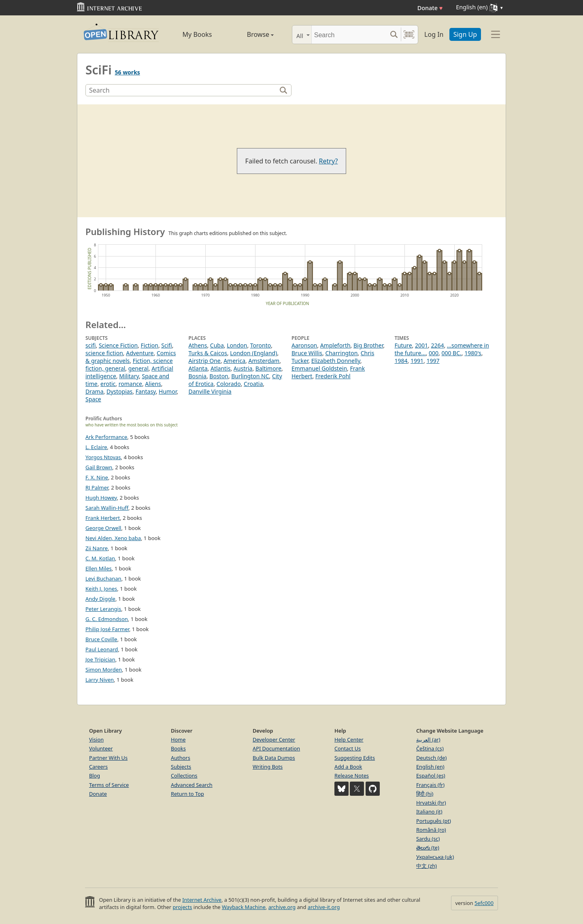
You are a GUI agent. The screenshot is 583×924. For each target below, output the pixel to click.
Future (403, 345)
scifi (90, 345)
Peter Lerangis (103, 609)
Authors (181, 758)
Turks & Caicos (208, 353)
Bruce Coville (101, 639)
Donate (430, 8)
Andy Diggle (100, 599)
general (138, 368)
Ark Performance (106, 437)
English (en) (430, 767)
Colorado (229, 384)
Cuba (217, 345)
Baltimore (268, 368)
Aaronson (304, 345)
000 (434, 353)
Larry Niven (100, 680)
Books (178, 748)
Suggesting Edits (355, 758)
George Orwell (103, 528)
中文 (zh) (427, 866)
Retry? (329, 161)
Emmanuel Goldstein (319, 368)
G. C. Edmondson (107, 619)
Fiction (150, 345)
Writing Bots (268, 767)
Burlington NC (250, 376)
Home (178, 740)
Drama (95, 391)
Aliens (153, 384)
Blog (95, 776)
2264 (437, 345)
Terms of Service (109, 785)
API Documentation (276, 748)
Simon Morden (104, 670)
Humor (168, 391)
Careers (98, 767)
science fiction (104, 353)
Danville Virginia (210, 391)
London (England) (253, 353)
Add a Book (348, 767)
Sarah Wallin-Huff (107, 508)
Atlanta (198, 368)
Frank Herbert (103, 518)
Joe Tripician (100, 659)
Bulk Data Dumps (274, 758)
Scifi (166, 345)
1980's (473, 353)
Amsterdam (264, 361)
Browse (251, 34)
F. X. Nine (97, 477)
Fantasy (146, 391)
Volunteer (101, 748)
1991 (417, 361)
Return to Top (187, 794)
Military (129, 376)
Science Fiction (118, 345)
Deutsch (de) (431, 758)
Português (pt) (434, 821)
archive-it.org (324, 907)
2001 (421, 345)
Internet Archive (202, 900)
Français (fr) (430, 785)
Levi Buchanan (103, 579)
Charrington (341, 353)
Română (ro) (431, 830)
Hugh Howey (101, 498)
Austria (243, 368)
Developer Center (274, 740)
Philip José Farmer (107, 629)
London (237, 345)
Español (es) (431, 776)
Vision (96, 740)
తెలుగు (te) (428, 848)
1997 (433, 361)
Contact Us (348, 748)
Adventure (140, 353)
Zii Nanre (97, 548)
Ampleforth (335, 345)
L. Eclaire (96, 447)
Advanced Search (192, 785)
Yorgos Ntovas (103, 457)
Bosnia (198, 376)
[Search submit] (394, 35)
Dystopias (119, 391)
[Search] (349, 35)
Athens (198, 345)
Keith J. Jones (101, 589)
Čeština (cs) (430, 748)
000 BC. (451, 353)
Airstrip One (205, 361)
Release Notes (352, 776)
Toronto (261, 345)
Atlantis (221, 368)
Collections (184, 776)
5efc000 (484, 903)
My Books (197, 34)
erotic (108, 384)
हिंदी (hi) (425, 794)
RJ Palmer (97, 487)
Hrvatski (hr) (431, 803)
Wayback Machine (244, 907)
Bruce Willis (307, 353)
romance (130, 384)
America (234, 361)
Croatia (253, 384)
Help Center (349, 740)
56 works (127, 72)
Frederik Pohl (333, 376)
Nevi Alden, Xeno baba (113, 538)
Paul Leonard (102, 649)
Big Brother (368, 345)
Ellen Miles (99, 568)
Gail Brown (99, 467)
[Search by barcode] (409, 35)
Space (93, 399)
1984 (401, 361)
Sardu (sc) (428, 839)
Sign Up (465, 34)
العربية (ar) (428, 740)
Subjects (181, 767)
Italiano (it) (429, 812)
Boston (219, 376)
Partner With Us (108, 758)
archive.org (282, 907)
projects (182, 907)
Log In (434, 34)
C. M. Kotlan (100, 558)
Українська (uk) (435, 857)
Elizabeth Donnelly (336, 361)
